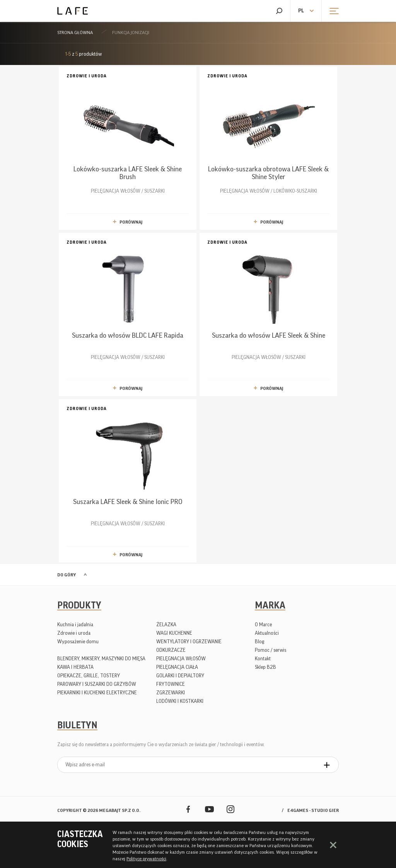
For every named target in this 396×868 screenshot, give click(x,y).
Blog (259, 642)
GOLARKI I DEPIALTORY (180, 676)
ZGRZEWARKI (171, 693)
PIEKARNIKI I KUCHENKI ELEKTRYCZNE (97, 693)
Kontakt (263, 659)
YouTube (209, 809)
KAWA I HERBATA (75, 667)
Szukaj (279, 11)
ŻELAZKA (166, 625)
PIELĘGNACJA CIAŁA (177, 667)
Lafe (73, 11)
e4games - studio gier (313, 810)
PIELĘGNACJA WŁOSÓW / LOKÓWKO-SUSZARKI (268, 133)
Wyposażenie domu (78, 642)
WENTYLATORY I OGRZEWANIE (189, 642)
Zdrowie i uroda (74, 633)
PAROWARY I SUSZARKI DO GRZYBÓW (97, 684)
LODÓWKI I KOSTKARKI (180, 701)
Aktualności (267, 633)
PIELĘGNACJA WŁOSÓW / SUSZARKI (128, 133)
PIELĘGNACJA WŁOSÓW (181, 659)
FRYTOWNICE (171, 684)
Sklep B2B (265, 667)
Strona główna (75, 32)
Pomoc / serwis (271, 650)
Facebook (188, 809)
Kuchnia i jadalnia (75, 625)
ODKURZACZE (171, 650)
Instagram (231, 809)
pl (301, 11)
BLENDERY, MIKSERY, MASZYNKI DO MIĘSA (101, 659)
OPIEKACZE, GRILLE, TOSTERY (89, 676)
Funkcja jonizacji (131, 32)
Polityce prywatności (146, 859)
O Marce (263, 625)
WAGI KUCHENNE (174, 633)
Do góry (67, 575)
